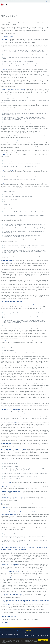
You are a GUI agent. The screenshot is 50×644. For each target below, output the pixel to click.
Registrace (28, 631)
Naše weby (47, 1)
